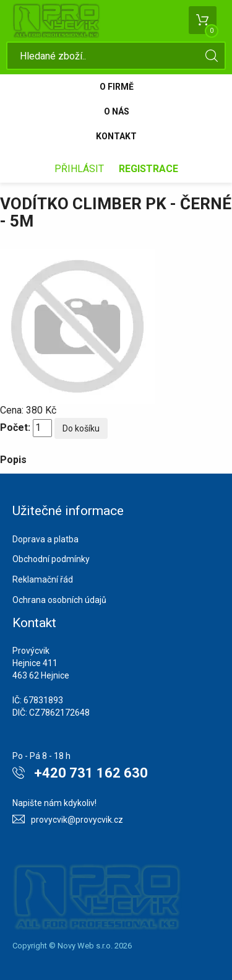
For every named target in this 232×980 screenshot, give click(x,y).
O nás (117, 111)
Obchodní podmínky (51, 559)
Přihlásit (79, 169)
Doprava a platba (45, 539)
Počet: (15, 427)
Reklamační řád (43, 579)
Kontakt (116, 136)
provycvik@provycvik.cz (77, 820)
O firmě (117, 87)
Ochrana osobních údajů (59, 600)
